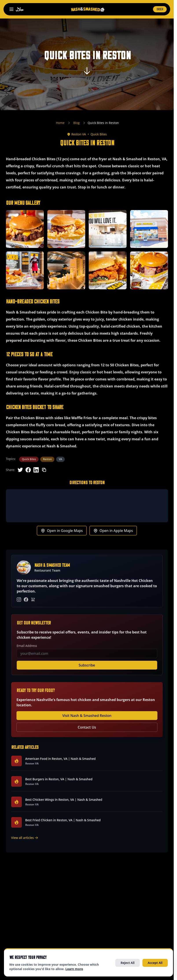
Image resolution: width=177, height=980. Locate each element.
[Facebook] (26, 600)
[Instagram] (19, 600)
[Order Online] (33, 600)
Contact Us (87, 727)
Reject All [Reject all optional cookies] (128, 963)
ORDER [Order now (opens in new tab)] (160, 9)
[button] (25, 229)
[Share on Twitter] (20, 470)
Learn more (74, 969)
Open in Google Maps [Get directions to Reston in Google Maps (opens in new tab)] (62, 531)
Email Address (27, 646)
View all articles (25, 838)
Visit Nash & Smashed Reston (87, 716)
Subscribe (87, 665)
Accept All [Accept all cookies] (155, 963)
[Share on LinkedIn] (36, 470)
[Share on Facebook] (28, 470)
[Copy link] (44, 470)
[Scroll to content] (87, 72)
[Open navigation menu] (11, 9)
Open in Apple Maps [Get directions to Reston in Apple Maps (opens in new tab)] (113, 531)
